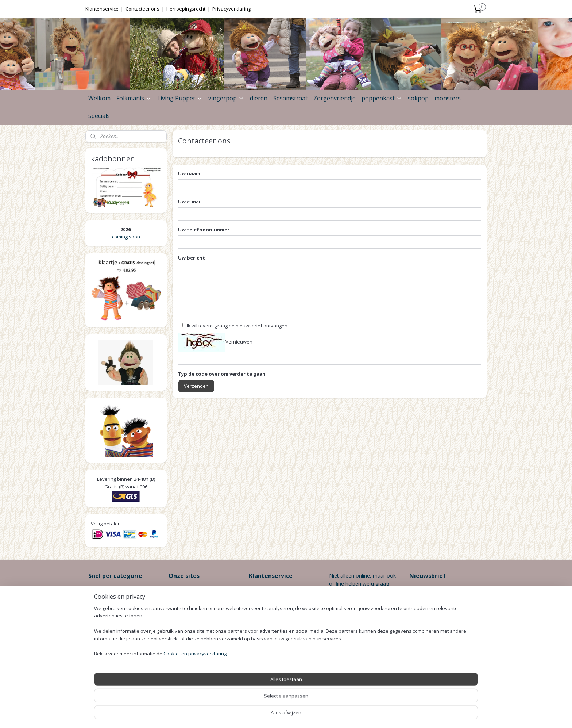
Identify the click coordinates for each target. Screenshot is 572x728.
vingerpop (226, 98)
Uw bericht (192, 258)
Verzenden (196, 386)
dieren (259, 98)
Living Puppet (180, 98)
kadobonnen (113, 159)
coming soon (126, 237)
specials (99, 116)
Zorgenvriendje (335, 98)
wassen (177, 622)
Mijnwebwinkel (363, 715)
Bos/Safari (101, 638)
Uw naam (189, 173)
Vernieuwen (239, 342)
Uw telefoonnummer (204, 230)
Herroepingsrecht (186, 9)
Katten (96, 655)
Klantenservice (102, 9)
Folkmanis (134, 98)
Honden (98, 614)
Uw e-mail (190, 202)
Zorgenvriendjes (107, 589)
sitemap (256, 715)
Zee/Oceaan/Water (111, 647)
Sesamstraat (290, 98)
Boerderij (99, 630)
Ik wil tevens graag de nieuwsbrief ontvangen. (238, 326)
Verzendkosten (266, 614)
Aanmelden (428, 614)
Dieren (96, 597)
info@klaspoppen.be (353, 647)
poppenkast (382, 98)
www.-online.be (193, 597)
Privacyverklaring (231, 9)
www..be (203, 606)
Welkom (99, 98)
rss (272, 715)
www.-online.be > (200, 589)
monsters (448, 98)
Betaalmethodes (268, 606)
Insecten (98, 622)
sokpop (418, 98)
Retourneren (264, 622)
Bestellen (260, 589)
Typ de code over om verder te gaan (222, 374)
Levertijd (259, 597)
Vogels (96, 606)
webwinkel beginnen (299, 715)
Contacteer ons (142, 9)
